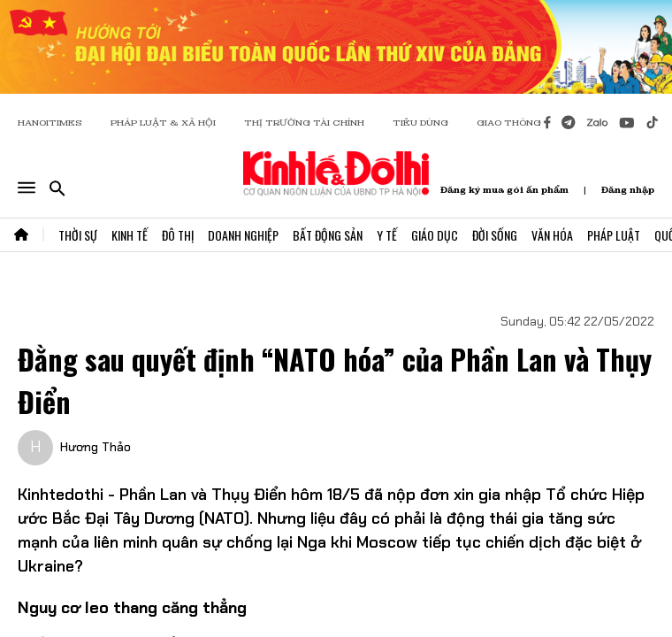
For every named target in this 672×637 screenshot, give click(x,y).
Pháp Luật (614, 235)
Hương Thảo (95, 447)
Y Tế (387, 235)
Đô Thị (178, 235)
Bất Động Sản (328, 235)
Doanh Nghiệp (243, 235)
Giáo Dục (435, 235)
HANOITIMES (50, 123)
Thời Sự (78, 235)
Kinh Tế (130, 235)
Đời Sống (495, 235)
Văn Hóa (552, 235)
